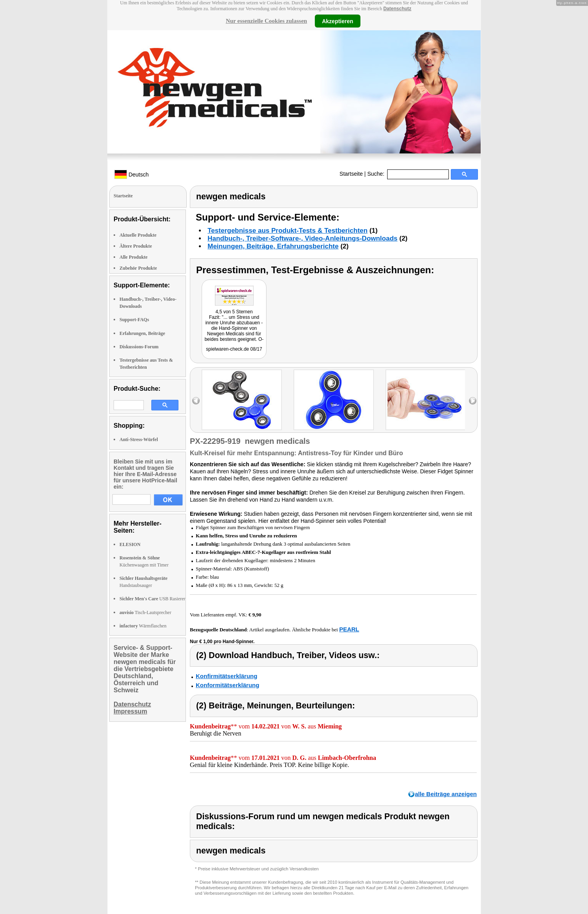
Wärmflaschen (143, 626)
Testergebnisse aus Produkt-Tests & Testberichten (288, 231)
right (473, 401)
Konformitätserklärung (228, 685)
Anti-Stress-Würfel (139, 440)
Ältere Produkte (136, 246)
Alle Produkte (133, 257)
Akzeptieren (337, 21)
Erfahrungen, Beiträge (142, 333)
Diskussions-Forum (139, 347)
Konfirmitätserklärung (227, 676)
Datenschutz (397, 9)
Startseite (351, 174)
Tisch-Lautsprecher (145, 612)
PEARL (349, 629)
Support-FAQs (134, 320)
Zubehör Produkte (138, 268)
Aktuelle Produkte (138, 235)
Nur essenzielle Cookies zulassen (266, 21)
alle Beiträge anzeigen (446, 794)
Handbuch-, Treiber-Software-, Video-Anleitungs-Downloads (302, 238)
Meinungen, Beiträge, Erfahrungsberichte (273, 246)
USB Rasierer (153, 599)
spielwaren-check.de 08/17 (234, 349)
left (196, 401)
